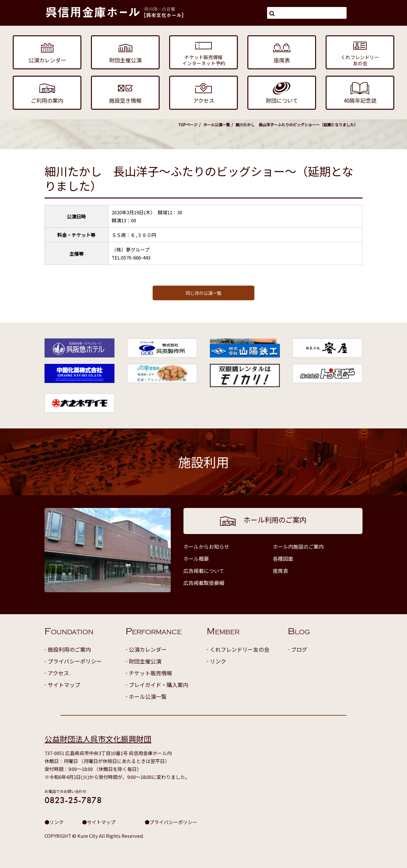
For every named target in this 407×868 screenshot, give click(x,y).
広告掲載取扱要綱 (204, 583)
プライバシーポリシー (75, 661)
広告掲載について (204, 571)
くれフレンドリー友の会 (240, 649)
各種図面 (283, 559)
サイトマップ (64, 685)
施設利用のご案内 (69, 649)
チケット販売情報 (150, 673)
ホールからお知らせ (206, 546)
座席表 (280, 571)
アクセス (58, 673)
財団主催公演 (145, 661)
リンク (218, 661)
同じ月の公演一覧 (203, 293)
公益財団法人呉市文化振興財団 (98, 739)
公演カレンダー (148, 649)
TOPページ (188, 125)
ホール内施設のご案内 (298, 546)
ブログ (299, 649)
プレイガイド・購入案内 (159, 685)
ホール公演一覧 (217, 125)
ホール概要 (196, 559)
